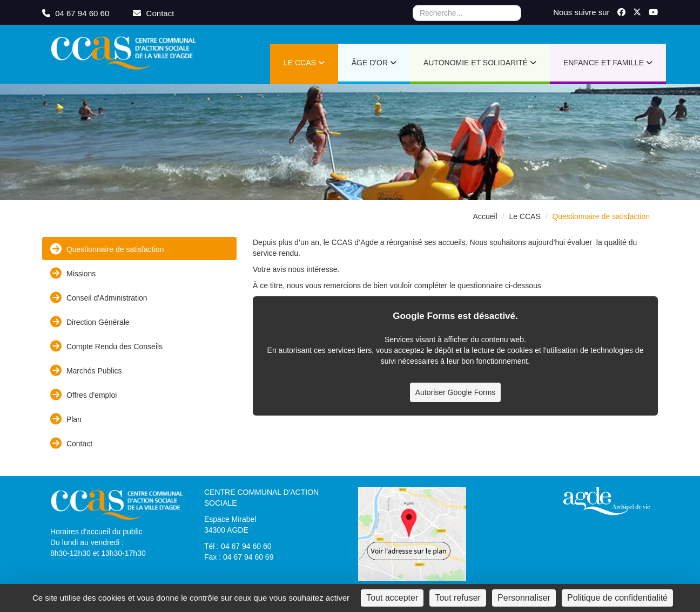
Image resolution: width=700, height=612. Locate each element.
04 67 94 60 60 (77, 13)
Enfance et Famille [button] (608, 63)
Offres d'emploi (83, 395)
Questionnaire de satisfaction (107, 249)
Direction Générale (90, 322)
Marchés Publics (86, 370)
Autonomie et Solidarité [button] (480, 63)
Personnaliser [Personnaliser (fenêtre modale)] (524, 598)
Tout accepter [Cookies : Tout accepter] (392, 598)
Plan (66, 419)
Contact (71, 443)
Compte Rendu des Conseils (106, 346)
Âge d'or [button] (374, 63)
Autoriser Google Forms (456, 392)
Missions (73, 273)
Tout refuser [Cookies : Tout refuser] (457, 598)
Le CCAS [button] (304, 63)
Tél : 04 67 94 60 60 (238, 546)
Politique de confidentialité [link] (617, 598)
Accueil (485, 216)
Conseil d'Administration (99, 298)
